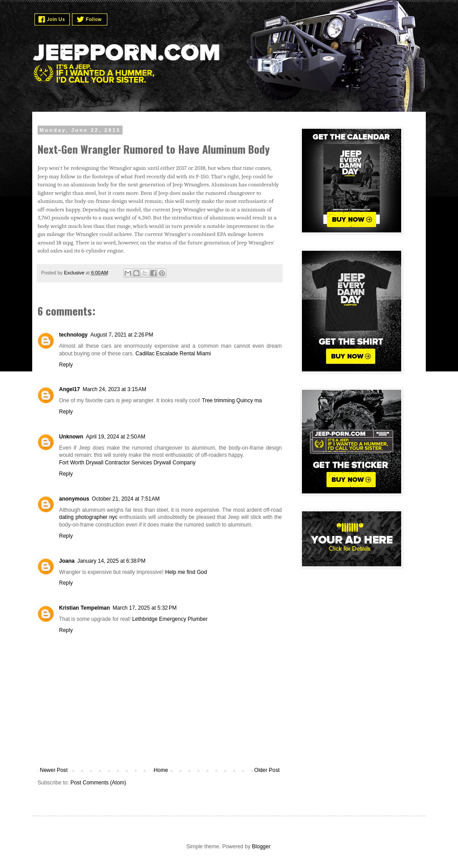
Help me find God (186, 572)
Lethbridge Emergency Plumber (170, 619)
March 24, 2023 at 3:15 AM (114, 389)
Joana (67, 561)
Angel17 (70, 389)
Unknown (71, 437)
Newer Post (54, 770)
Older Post (267, 770)
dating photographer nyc (88, 517)
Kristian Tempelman (85, 608)
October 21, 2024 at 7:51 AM (126, 499)
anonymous (74, 499)
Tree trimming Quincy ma (232, 400)
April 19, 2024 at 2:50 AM (116, 437)
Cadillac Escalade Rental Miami (173, 354)
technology (73, 335)
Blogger (261, 847)
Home (161, 770)
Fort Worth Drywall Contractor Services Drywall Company (127, 463)
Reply (66, 365)
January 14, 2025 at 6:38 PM (111, 561)
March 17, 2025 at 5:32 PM (145, 608)
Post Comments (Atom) (98, 783)
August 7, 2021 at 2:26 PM (122, 335)
